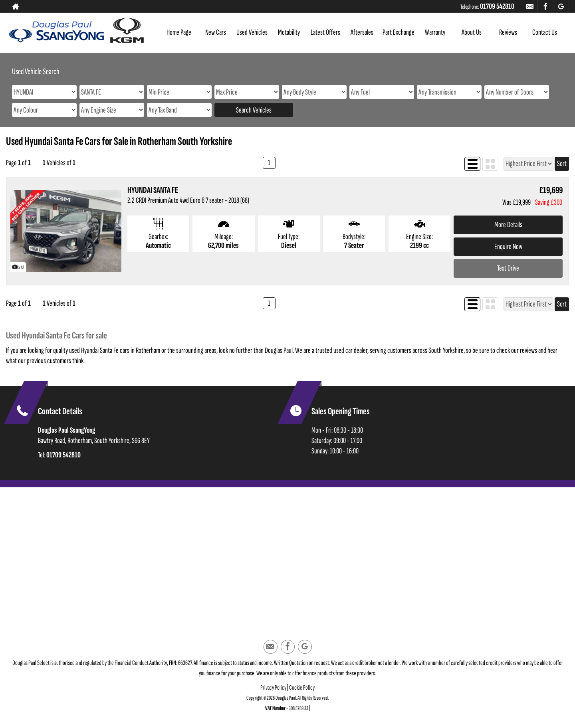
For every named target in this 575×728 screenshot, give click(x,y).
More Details (508, 225)
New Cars (216, 32)
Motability (289, 32)
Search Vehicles (254, 110)
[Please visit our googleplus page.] (561, 6)
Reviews (508, 32)
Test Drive (508, 268)
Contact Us (545, 32)
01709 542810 (497, 6)
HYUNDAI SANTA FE (153, 190)
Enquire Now (508, 247)
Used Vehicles (252, 32)
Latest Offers (325, 32)
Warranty (435, 32)
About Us (472, 32)
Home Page (179, 32)
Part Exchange (399, 32)
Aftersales (362, 32)
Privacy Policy (273, 688)
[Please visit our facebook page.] (545, 6)
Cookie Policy (302, 688)
